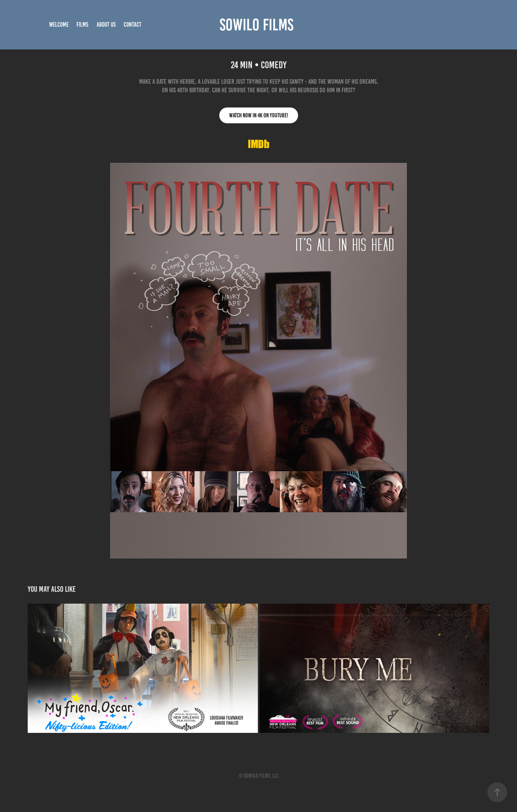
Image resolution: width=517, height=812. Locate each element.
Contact (133, 25)
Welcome (59, 25)
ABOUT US (106, 25)
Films (82, 25)
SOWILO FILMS (257, 25)
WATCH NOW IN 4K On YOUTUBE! (259, 115)
